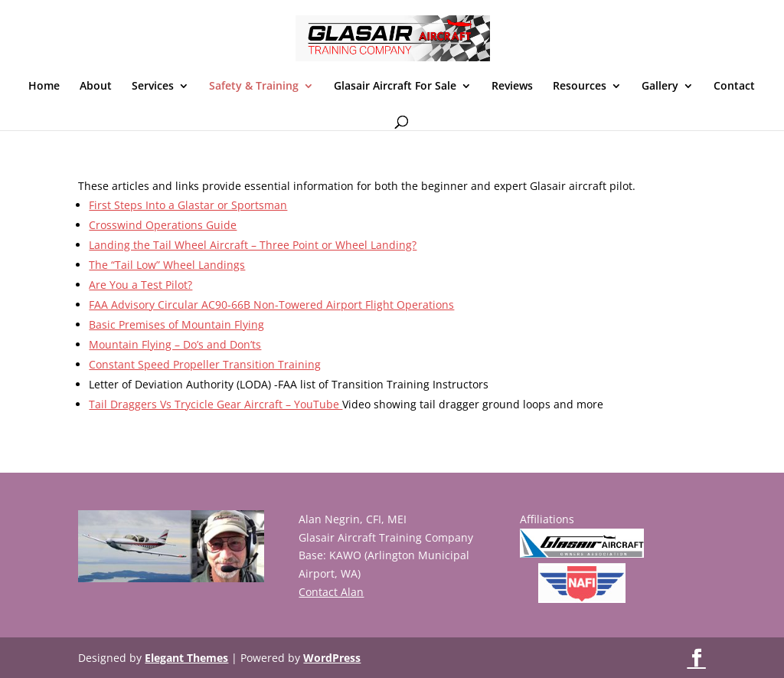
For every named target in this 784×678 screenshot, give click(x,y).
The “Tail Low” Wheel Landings (167, 265)
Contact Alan (331, 592)
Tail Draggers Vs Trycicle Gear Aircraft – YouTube (216, 404)
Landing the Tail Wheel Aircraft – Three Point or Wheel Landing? (253, 245)
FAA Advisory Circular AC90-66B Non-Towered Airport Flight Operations (271, 305)
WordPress (332, 658)
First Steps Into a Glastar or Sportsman (188, 205)
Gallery (660, 87)
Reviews (512, 87)
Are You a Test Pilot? (140, 285)
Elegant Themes (186, 658)
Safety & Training (254, 87)
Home (44, 87)
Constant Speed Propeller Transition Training (205, 364)
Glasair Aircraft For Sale (395, 87)
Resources (580, 87)
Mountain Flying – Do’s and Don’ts (175, 344)
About (96, 87)
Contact (734, 87)
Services (153, 87)
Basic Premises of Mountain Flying (176, 324)
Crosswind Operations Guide (163, 225)
